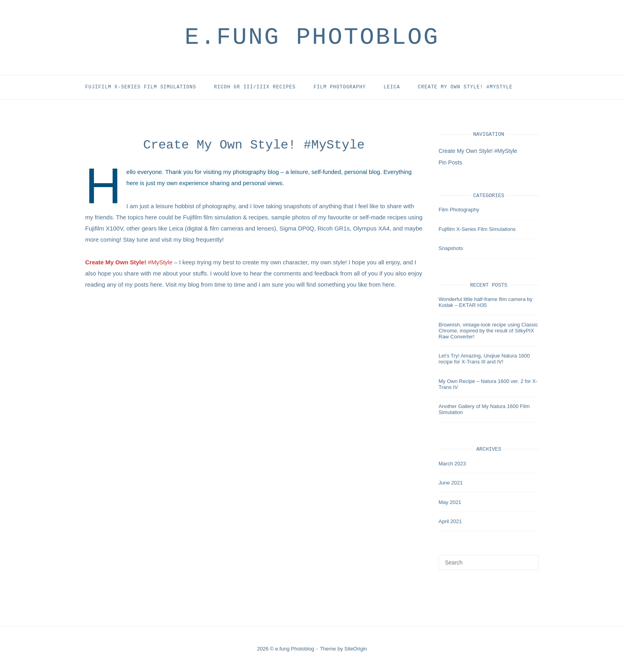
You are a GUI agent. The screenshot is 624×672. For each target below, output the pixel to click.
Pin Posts (450, 162)
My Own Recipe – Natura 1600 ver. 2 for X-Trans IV (488, 384)
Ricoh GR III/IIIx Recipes (255, 87)
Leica (392, 87)
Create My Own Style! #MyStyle (465, 87)
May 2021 (450, 502)
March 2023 (452, 464)
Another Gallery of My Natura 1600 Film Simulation (484, 409)
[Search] (530, 559)
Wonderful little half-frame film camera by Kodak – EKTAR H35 (486, 302)
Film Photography (340, 87)
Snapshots (451, 248)
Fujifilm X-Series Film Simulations (141, 87)
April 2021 (450, 521)
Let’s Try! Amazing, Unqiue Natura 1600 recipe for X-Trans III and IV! (484, 359)
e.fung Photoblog (312, 37)
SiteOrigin (356, 649)
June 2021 (451, 483)
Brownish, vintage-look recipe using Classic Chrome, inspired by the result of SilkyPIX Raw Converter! (488, 331)
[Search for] (489, 563)
